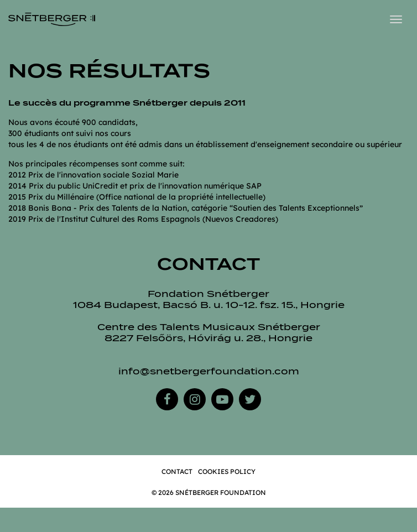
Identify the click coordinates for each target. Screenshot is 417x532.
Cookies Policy (227, 471)
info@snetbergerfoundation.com (209, 371)
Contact (177, 471)
